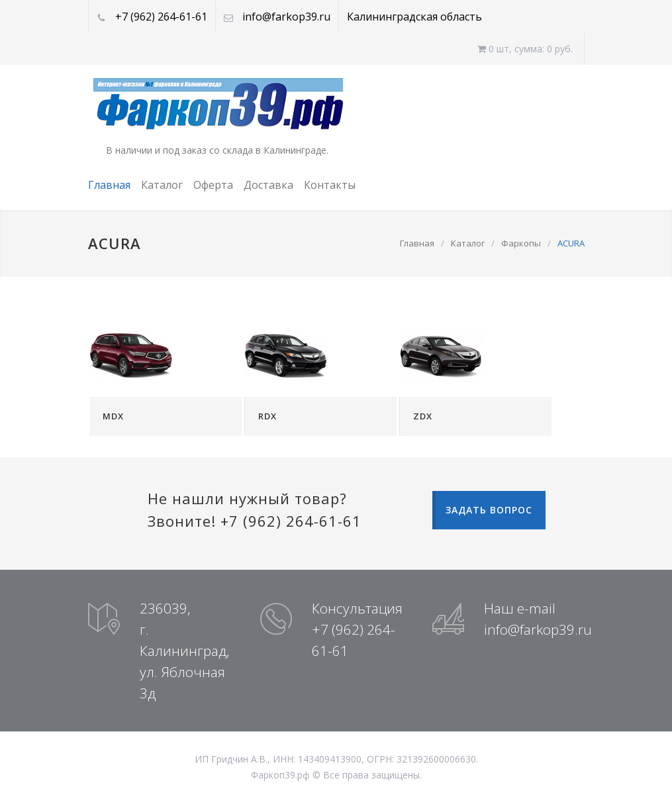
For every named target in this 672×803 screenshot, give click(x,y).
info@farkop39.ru (286, 17)
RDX (267, 416)
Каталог (162, 185)
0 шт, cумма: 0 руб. (525, 49)
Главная (109, 185)
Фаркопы (521, 243)
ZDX (423, 416)
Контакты (330, 185)
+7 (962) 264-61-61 (161, 17)
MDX (113, 416)
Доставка (268, 185)
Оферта (213, 185)
